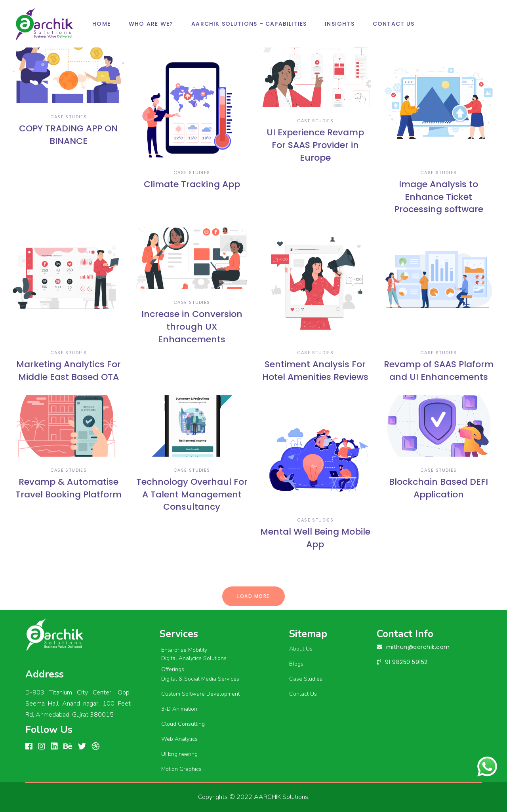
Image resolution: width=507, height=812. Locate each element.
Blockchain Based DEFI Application (438, 488)
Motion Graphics (181, 769)
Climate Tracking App (192, 184)
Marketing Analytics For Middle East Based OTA (69, 371)
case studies (69, 117)
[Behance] (68, 747)
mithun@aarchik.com (418, 647)
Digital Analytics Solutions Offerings (194, 664)
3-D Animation (179, 709)
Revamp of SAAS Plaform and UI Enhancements (439, 371)
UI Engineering (179, 754)
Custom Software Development (200, 694)
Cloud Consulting (183, 724)
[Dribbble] (95, 747)
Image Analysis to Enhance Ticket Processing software (439, 197)
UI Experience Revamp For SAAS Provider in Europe (315, 145)
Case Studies (306, 679)
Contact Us (303, 694)
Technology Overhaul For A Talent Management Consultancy (192, 494)
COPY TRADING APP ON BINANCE (68, 135)
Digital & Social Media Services (200, 679)
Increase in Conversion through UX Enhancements (192, 327)
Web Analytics (179, 739)
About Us (301, 649)
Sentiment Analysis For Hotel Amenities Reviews (315, 371)
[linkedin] (54, 747)
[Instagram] (42, 747)
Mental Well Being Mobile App (315, 538)
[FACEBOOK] (29, 747)
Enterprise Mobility (184, 650)
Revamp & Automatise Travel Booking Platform (69, 488)
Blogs (296, 664)
